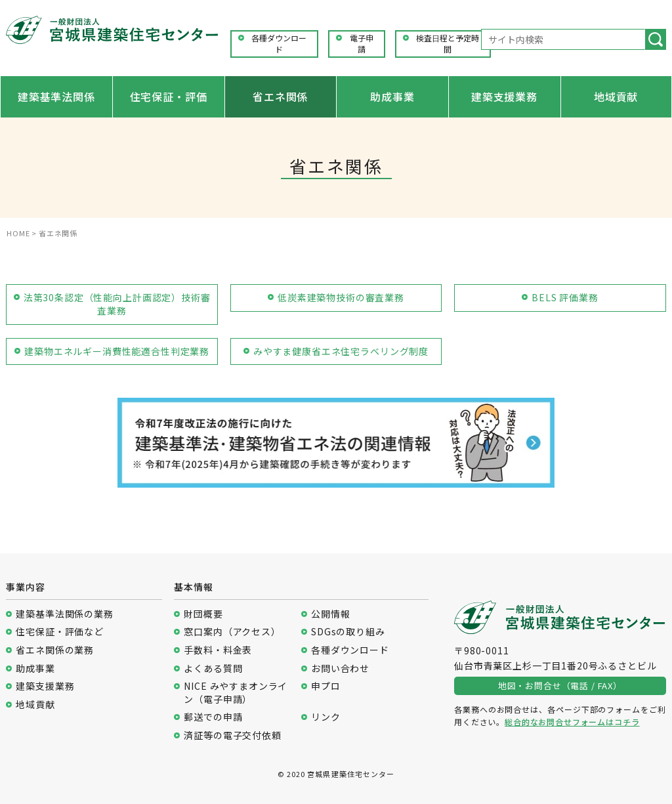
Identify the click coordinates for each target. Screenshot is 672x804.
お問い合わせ (340, 668)
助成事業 (392, 96)
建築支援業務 (504, 96)
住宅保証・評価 (169, 96)
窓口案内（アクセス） (232, 632)
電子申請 (362, 44)
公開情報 (330, 614)
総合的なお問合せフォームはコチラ (572, 722)
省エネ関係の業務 (55, 650)
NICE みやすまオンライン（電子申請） (236, 693)
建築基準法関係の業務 (64, 614)
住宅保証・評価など (60, 632)
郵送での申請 (213, 717)
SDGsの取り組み (348, 632)
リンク (326, 717)
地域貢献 (616, 96)
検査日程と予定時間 (448, 44)
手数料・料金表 (218, 650)
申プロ (326, 686)
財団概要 (203, 614)
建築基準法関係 (56, 96)
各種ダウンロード (279, 44)
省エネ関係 (280, 96)
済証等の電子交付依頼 (232, 735)
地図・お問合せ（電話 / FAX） (560, 686)
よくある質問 (213, 668)
